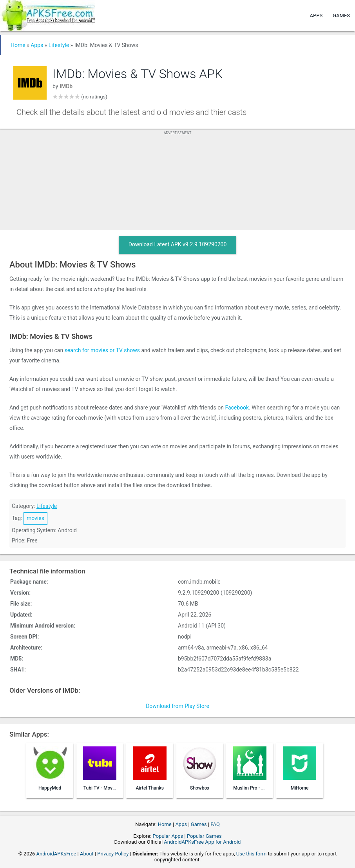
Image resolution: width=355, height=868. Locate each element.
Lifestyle (59, 45)
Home (18, 45)
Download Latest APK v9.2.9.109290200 (178, 244)
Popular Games (204, 836)
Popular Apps (168, 836)
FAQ (215, 824)
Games (341, 15)
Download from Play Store (177, 706)
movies (35, 518)
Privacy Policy (113, 854)
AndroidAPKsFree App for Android (202, 842)
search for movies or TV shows (102, 350)
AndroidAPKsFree (56, 854)
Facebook (237, 408)
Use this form (252, 854)
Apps (316, 15)
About (87, 854)
